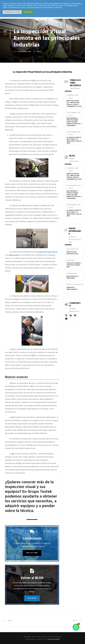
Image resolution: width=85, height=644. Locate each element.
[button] (76, 627)
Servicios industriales (72, 289)
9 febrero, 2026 (72, 95)
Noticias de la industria (73, 277)
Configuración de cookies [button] (12, 12)
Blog (39, 52)
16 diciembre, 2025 (73, 132)
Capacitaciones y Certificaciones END (74, 265)
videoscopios (14, 255)
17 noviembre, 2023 (24, 52)
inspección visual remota (47, 252)
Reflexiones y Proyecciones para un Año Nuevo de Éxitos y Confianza (74, 122)
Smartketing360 (53, 639)
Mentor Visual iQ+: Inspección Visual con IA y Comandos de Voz (74, 104)
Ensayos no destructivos (72, 253)
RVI (34, 81)
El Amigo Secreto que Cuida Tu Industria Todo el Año (74, 140)
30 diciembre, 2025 (74, 113)
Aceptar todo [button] (28, 12)
